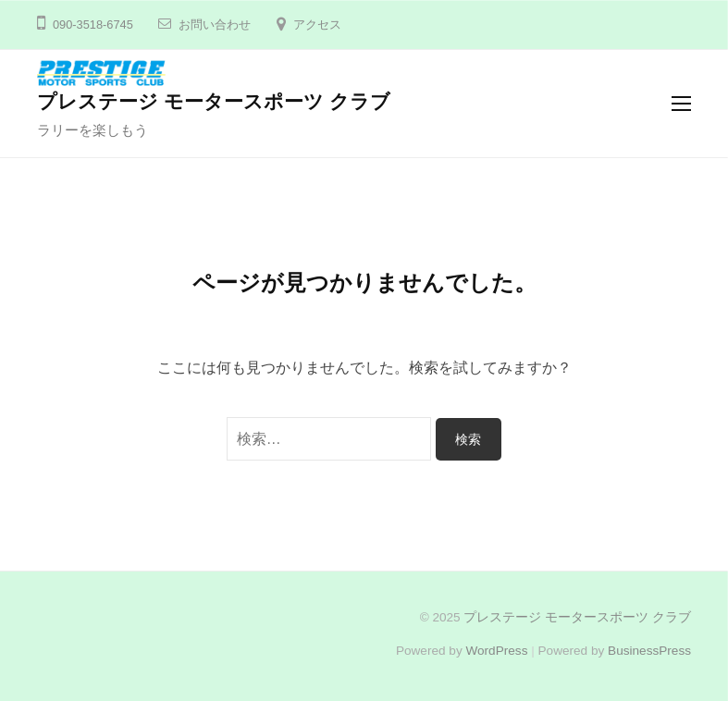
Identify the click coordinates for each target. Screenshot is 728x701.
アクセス (317, 25)
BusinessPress (649, 651)
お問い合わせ (215, 25)
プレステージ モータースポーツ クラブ (214, 101)
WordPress (496, 651)
